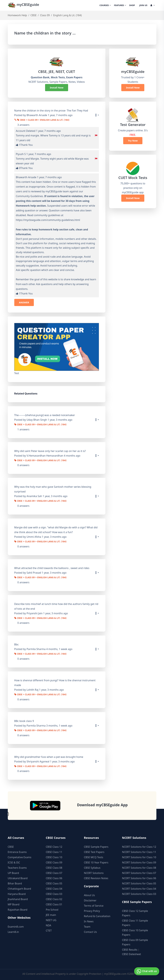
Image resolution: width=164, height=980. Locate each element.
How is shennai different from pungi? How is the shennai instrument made (55, 683)
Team (87, 927)
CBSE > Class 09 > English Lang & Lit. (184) (43, 120)
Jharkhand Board (18, 899)
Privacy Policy (92, 911)
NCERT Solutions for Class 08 (139, 868)
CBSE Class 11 (54, 852)
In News (89, 921)
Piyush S (21, 154)
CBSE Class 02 (54, 899)
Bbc (17, 644)
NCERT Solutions (94, 873)
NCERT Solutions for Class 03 (139, 894)
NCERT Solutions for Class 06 (139, 878)
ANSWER (24, 302)
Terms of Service (94, 906)
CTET (49, 931)
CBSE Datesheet (132, 954)
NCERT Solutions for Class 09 (139, 862)
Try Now (133, 141)
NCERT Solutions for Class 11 (139, 852)
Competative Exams (20, 857)
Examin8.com (16, 927)
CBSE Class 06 (54, 878)
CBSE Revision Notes (96, 878)
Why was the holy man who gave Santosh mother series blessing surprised (53, 489)
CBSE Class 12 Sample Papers (135, 913)
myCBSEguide (24, 5)
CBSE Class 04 (54, 889)
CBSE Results (130, 950)
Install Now (57, 88)
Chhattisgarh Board (19, 889)
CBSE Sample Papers (96, 847)
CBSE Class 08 (54, 868)
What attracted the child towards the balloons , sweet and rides (52, 568)
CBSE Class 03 (54, 894)
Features (120, 6)
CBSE (33, 15)
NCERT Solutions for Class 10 (139, 857)
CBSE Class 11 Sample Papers (135, 923)
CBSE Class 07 (54, 873)
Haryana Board (17, 894)
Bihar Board (15, 883)
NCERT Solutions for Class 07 (139, 873)
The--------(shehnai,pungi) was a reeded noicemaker (45, 415)
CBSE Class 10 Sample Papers (135, 933)
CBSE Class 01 (54, 904)
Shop (132, 6)
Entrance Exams (17, 852)
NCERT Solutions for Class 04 (139, 889)
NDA (49, 925)
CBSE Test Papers (94, 852)
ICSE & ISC (14, 862)
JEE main (51, 915)
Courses (105, 6)
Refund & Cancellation (97, 916)
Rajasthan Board (18, 910)
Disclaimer (90, 900)
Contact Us (90, 932)
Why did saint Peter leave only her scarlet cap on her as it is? (50, 451)
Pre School (52, 910)
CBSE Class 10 (54, 857)
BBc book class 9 (24, 721)
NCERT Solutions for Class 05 (139, 883)
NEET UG (51, 920)
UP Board (13, 873)
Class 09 (45, 15)
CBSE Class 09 (54, 862)
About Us (89, 895)
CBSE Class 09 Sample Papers (135, 942)
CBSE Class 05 (54, 883)
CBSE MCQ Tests (94, 857)
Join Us (143, 6)
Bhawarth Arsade (26, 177)
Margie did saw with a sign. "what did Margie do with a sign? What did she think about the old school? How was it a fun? (56, 530)
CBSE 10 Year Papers (96, 862)
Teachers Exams (17, 868)
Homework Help (17, 15)
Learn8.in (13, 932)
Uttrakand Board (18, 878)
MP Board (14, 904)
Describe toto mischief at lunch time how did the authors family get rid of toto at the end (56, 606)
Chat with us (146, 971)
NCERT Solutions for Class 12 (139, 847)
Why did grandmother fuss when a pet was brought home (49, 757)
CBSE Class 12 (54, 847)
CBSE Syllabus (92, 868)
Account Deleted (26, 131)
